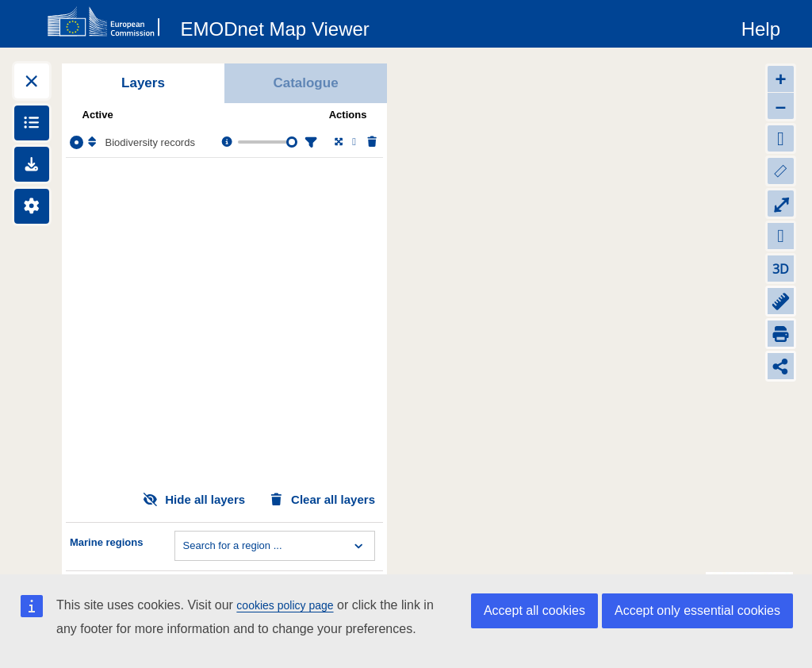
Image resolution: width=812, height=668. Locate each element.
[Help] (761, 26)
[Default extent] (781, 138)
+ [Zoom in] (780, 79)
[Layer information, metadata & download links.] (226, 142)
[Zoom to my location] (781, 236)
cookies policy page (285, 605)
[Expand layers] (32, 81)
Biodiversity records (150, 142)
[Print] (781, 334)
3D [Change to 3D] (781, 269)
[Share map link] (781, 366)
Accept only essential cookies (697, 610)
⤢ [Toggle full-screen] (781, 203)
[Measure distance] (781, 301)
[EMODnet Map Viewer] (275, 26)
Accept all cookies (534, 610)
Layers (143, 83)
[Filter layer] (309, 142)
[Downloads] (32, 164)
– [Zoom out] (781, 106)
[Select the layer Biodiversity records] (77, 142)
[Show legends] (32, 123)
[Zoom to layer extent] (337, 142)
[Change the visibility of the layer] (354, 142)
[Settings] (32, 206)
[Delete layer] (371, 142)
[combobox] (185, 546)
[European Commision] (107, 22)
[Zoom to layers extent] (781, 171)
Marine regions (106, 542)
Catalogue (305, 83)
